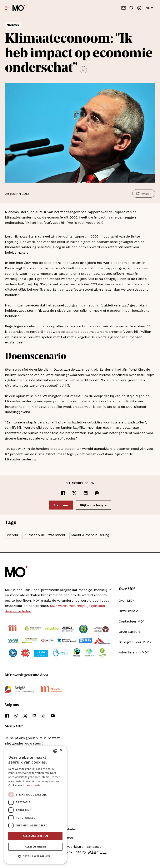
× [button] (61, 750)
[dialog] (35, 805)
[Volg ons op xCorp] (25, 716)
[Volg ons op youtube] (53, 716)
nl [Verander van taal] (149, 8)
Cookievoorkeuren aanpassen (80, 847)
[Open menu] (7, 8)
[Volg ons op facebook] (7, 716)
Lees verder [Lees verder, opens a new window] (34, 785)
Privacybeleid (67, 829)
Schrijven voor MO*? (135, 642)
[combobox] (55, 751)
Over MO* (126, 600)
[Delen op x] (74, 493)
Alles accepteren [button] (36, 836)
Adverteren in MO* (134, 652)
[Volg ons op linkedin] (34, 716)
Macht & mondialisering (90, 535)
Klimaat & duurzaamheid (45, 535)
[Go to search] (131, 8)
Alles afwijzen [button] (35, 847)
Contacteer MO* (132, 621)
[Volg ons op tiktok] (44, 716)
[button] (35, 857)
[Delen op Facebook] (63, 493)
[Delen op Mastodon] (97, 493)
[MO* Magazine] (19, 8)
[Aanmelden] (139, 8)
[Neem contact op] (124, 8)
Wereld (12, 535)
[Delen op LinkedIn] (86, 493)
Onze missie (128, 611)
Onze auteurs (130, 632)
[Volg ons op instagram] (16, 716)
